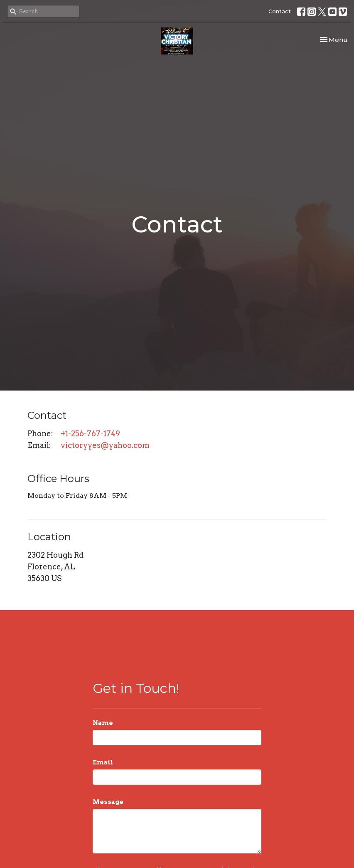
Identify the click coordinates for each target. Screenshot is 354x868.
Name (103, 723)
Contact (280, 11)
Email (103, 762)
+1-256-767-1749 (90, 434)
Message (108, 802)
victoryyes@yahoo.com (105, 445)
